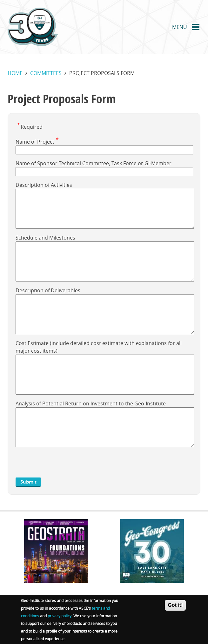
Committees (46, 73)
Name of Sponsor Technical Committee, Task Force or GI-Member (94, 163)
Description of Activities (44, 185)
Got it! (175, 605)
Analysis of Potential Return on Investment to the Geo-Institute (91, 403)
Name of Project (35, 142)
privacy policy (60, 616)
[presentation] (64, 465)
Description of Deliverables (48, 290)
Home (15, 73)
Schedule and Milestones (45, 238)
